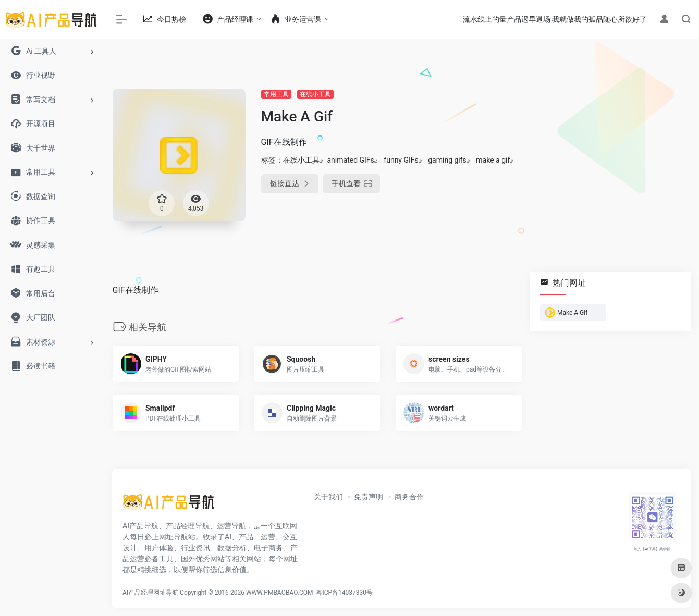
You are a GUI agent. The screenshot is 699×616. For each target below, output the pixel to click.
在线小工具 (315, 94)
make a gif (493, 160)
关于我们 (328, 497)
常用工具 (276, 94)
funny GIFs (401, 160)
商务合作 (409, 497)
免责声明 (369, 497)
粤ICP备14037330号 (344, 593)
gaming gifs (447, 160)
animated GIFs (351, 160)
